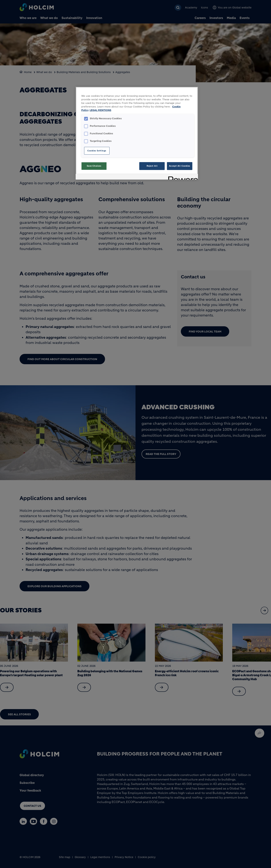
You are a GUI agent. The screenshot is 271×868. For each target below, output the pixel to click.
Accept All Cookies (180, 166)
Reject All (152, 166)
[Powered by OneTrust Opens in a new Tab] (182, 177)
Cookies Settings (97, 151)
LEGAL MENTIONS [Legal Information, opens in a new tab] (100, 110)
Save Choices (94, 166)
